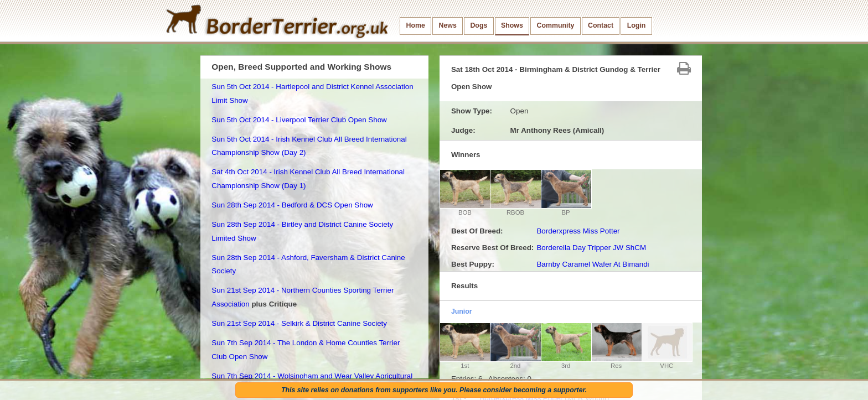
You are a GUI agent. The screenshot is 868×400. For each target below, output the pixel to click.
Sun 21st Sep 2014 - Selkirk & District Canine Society (299, 323)
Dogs (479, 25)
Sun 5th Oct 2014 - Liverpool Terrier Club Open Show (299, 120)
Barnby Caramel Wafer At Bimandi (593, 264)
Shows (512, 25)
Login (637, 25)
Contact (601, 25)
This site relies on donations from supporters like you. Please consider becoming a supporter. (434, 390)
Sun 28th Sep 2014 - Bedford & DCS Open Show (292, 205)
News (447, 25)
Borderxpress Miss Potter (578, 231)
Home (416, 25)
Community (555, 25)
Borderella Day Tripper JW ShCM (591, 248)
